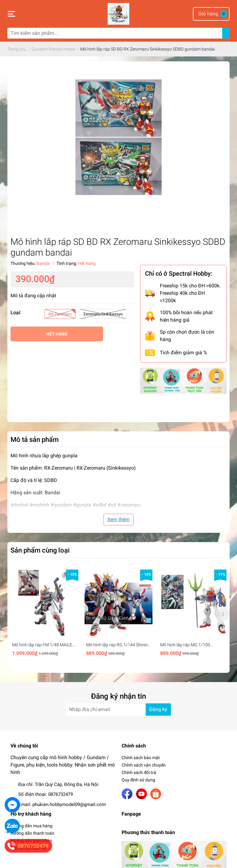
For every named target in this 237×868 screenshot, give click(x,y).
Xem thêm (118, 519)
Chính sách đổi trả (139, 772)
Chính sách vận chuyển (144, 765)
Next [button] (223, 614)
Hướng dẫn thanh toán (32, 833)
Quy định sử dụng (138, 780)
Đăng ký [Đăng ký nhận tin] (158, 709)
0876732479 (60, 794)
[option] (44, 614)
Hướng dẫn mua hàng (31, 826)
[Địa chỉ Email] (118, 710)
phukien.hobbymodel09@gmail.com (69, 804)
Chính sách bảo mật (141, 758)
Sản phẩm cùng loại (40, 550)
